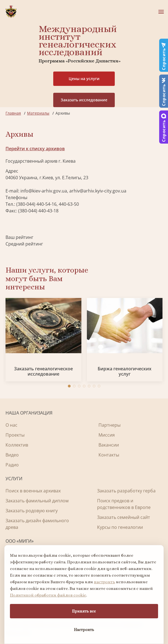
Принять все (84, 611)
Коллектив (17, 445)
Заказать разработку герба (126, 491)
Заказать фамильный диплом (37, 501)
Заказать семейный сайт (124, 517)
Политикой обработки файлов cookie (48, 595)
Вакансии (109, 445)
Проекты (15, 435)
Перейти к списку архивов (35, 149)
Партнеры (110, 425)
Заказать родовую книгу (32, 511)
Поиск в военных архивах (33, 491)
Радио (12, 465)
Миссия (107, 435)
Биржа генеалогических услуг (125, 371)
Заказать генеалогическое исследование (43, 371)
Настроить (84, 630)
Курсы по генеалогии (120, 527)
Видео (12, 455)
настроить (104, 582)
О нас (11, 425)
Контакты (109, 455)
